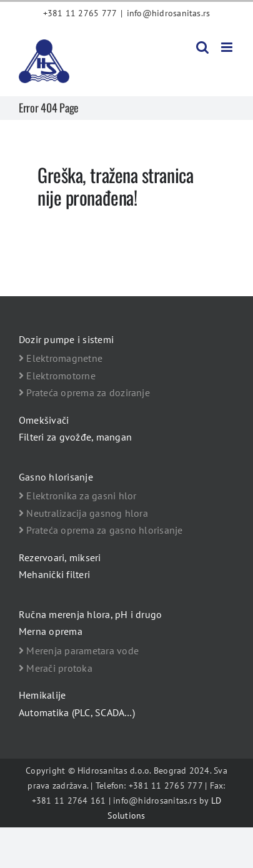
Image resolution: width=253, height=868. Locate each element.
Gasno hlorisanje (56, 477)
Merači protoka (56, 668)
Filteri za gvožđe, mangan (75, 437)
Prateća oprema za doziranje (84, 392)
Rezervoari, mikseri (60, 557)
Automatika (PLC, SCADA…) (77, 712)
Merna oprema (51, 631)
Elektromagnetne (61, 358)
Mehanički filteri (54, 574)
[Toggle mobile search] (202, 47)
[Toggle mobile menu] (228, 47)
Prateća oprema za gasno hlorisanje (101, 530)
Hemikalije (42, 695)
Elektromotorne (57, 376)
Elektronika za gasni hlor (78, 496)
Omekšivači (44, 420)
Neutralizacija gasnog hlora (83, 513)
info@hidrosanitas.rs (169, 13)
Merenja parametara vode (79, 651)
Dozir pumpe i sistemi (66, 339)
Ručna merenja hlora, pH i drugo (90, 614)
